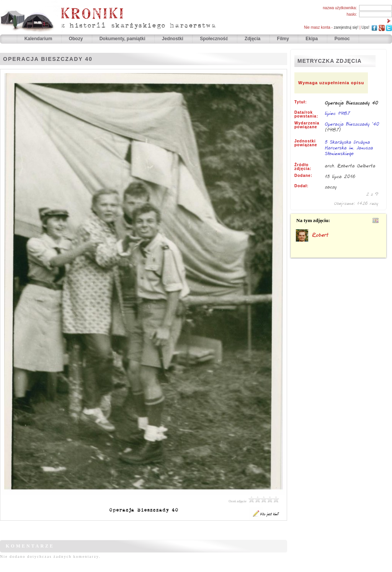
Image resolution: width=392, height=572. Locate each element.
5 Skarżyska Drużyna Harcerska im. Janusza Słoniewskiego (349, 148)
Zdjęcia (253, 39)
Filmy (283, 39)
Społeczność (215, 39)
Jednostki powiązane (306, 143)
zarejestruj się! (346, 27)
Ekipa (312, 39)
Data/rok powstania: (306, 114)
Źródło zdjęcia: (303, 167)
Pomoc (342, 39)
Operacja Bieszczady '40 (352, 124)
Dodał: (301, 186)
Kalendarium (39, 39)
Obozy (77, 39)
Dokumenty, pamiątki (123, 39)
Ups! (365, 27)
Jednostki (173, 39)
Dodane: (303, 176)
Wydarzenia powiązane (307, 125)
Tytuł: (301, 102)
